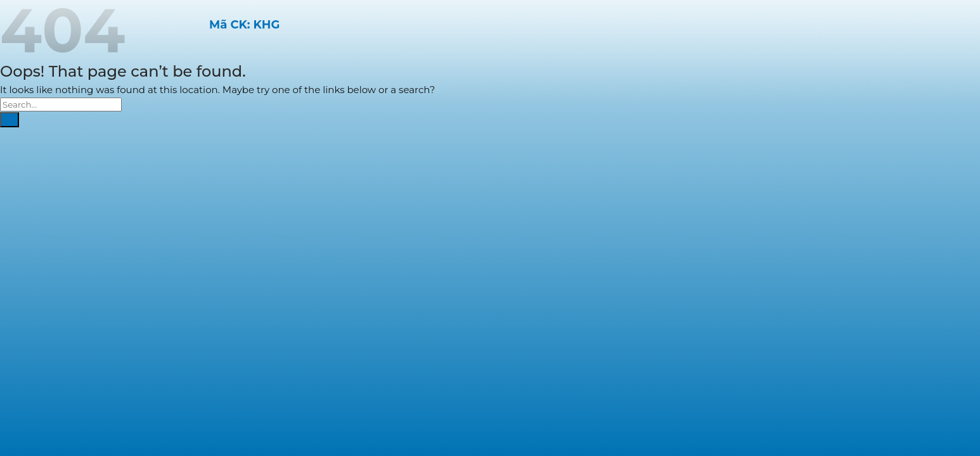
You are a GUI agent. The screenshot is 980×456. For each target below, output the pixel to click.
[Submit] (10, 120)
